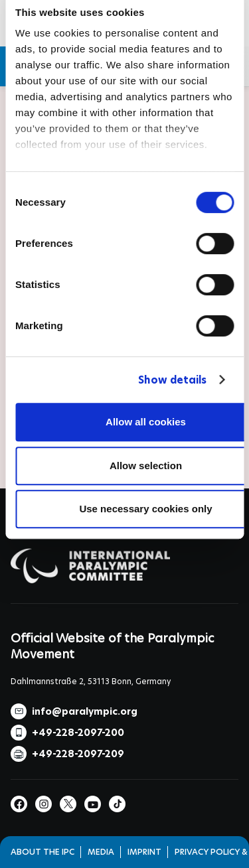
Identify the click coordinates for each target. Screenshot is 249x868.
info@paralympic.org (85, 711)
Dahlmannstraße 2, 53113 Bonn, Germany (91, 681)
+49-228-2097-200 (78, 733)
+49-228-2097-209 (78, 754)
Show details (172, 380)
